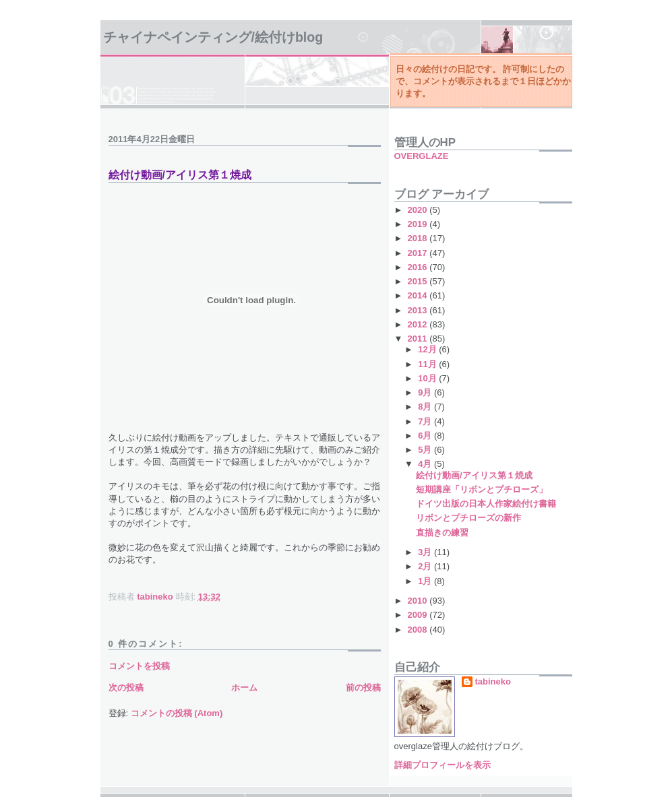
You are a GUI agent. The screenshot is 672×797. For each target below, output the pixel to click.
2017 (419, 253)
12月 (428, 349)
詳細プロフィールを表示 (442, 765)
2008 (419, 630)
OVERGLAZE (422, 156)
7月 (426, 421)
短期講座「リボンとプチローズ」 (482, 489)
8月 (426, 407)
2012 (419, 324)
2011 (419, 339)
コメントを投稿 (139, 666)
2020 (419, 210)
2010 (419, 601)
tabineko (493, 681)
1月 (426, 581)
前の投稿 (363, 688)
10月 (428, 378)
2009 (419, 615)
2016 (419, 267)
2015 (419, 281)
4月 (426, 464)
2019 (419, 224)
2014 (419, 295)
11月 (428, 364)
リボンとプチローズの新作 (468, 518)
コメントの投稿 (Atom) (177, 713)
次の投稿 (126, 688)
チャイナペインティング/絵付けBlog (213, 37)
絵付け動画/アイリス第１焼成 (474, 475)
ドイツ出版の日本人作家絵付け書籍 (486, 504)
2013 (419, 310)
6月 (426, 436)
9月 (426, 392)
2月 (426, 566)
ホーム (244, 688)
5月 (426, 450)
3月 (426, 552)
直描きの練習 (442, 533)
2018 (419, 238)
